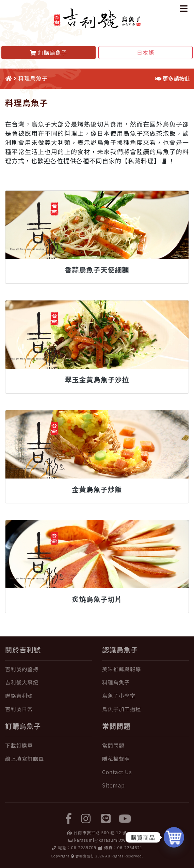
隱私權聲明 (116, 759)
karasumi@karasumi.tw (100, 840)
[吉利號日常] (48, 709)
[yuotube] (125, 818)
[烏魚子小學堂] (145, 696)
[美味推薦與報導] (145, 669)
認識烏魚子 (120, 650)
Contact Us (117, 772)
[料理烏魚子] (145, 682)
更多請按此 (173, 78)
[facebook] (69, 818)
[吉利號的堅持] (48, 669)
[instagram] (86, 818)
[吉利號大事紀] (48, 682)
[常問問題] (145, 745)
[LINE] (106, 818)
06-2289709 (84, 847)
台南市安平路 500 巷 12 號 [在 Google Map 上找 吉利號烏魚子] (100, 832)
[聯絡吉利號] (48, 696)
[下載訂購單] (48, 745)
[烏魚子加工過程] (145, 709)
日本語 (145, 53)
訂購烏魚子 (23, 726)
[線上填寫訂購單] (48, 759)
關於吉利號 (23, 650)
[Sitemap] (145, 785)
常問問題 (116, 726)
